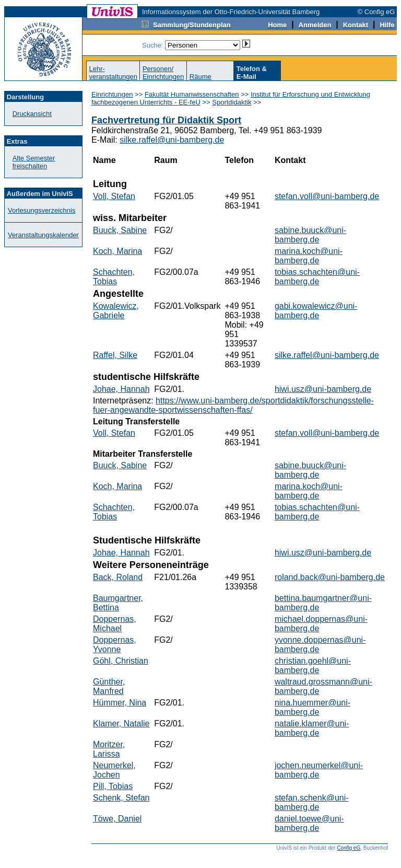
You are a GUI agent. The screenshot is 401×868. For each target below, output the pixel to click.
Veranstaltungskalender (43, 235)
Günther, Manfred (109, 686)
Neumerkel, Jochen (114, 770)
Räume (200, 77)
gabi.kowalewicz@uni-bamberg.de (316, 311)
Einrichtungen (112, 94)
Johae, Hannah (121, 389)
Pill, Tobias (113, 786)
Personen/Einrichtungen (163, 73)
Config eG (349, 848)
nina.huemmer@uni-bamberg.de (312, 707)
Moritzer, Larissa (109, 749)
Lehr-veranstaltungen (113, 73)
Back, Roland (118, 577)
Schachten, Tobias (114, 277)
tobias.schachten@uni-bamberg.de (317, 277)
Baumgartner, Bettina (118, 603)
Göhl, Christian (121, 661)
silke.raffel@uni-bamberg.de (172, 140)
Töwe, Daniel (117, 819)
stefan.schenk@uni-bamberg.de (312, 802)
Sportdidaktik (232, 102)
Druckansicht (32, 114)
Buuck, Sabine (120, 230)
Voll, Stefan (114, 196)
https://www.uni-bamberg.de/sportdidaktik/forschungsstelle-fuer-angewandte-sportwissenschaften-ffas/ (233, 405)
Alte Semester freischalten (34, 162)
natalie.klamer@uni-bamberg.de (312, 728)
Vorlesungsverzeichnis (42, 210)
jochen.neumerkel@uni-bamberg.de (319, 770)
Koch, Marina (117, 251)
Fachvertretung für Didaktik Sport (166, 120)
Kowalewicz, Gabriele (116, 311)
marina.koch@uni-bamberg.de (309, 256)
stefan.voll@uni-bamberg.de (327, 196)
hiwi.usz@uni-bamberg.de (323, 389)
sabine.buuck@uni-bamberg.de (310, 235)
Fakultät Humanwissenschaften (192, 94)
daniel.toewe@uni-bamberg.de (309, 823)
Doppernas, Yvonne (115, 645)
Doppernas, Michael (115, 624)
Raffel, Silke (115, 355)
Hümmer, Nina (120, 703)
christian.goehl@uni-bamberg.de (313, 666)
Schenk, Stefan (121, 798)
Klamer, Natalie (121, 724)
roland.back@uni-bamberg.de (330, 577)
